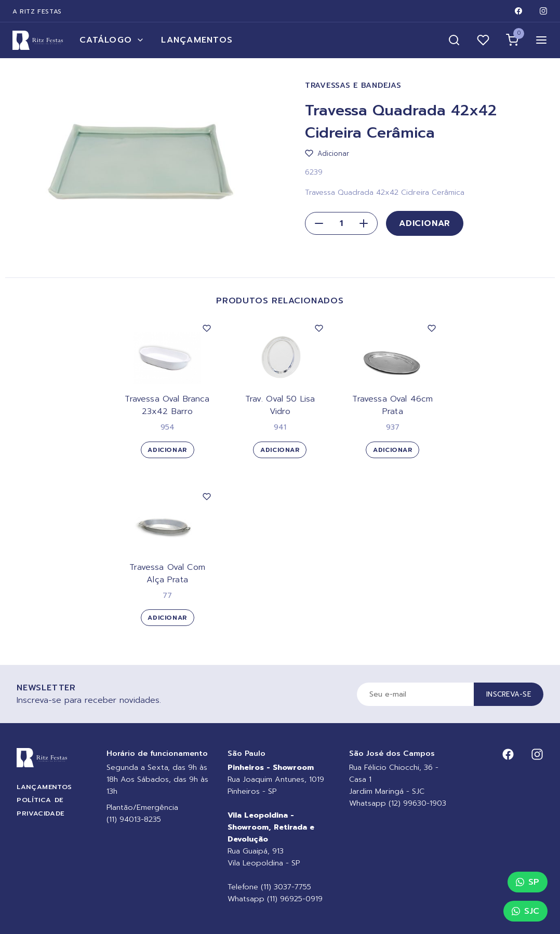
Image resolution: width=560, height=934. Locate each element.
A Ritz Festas (37, 11)
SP (528, 882)
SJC (525, 911)
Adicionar (425, 223)
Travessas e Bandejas (353, 85)
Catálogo (112, 40)
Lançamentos (197, 40)
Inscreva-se (509, 694)
